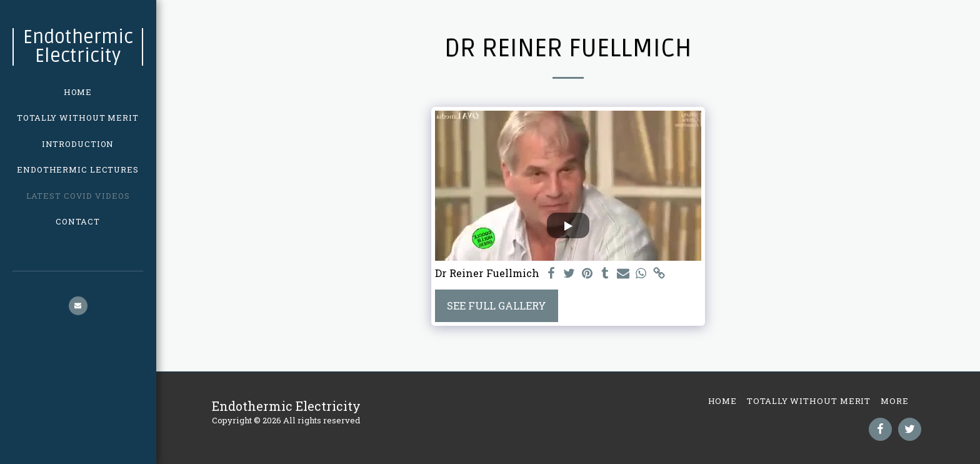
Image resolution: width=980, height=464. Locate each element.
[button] (78, 306)
